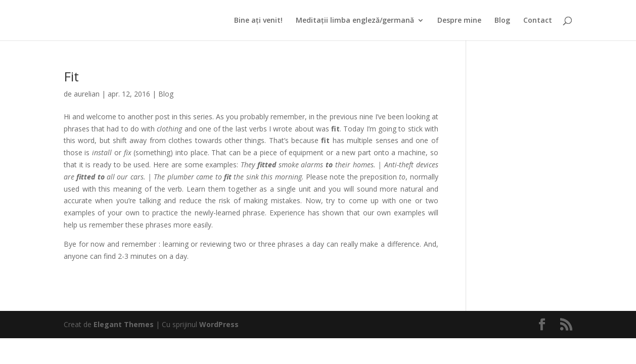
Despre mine (459, 21)
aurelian (87, 94)
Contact (538, 21)
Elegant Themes (124, 324)
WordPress (219, 324)
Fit (71, 76)
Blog (502, 21)
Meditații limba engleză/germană (355, 21)
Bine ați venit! (258, 21)
